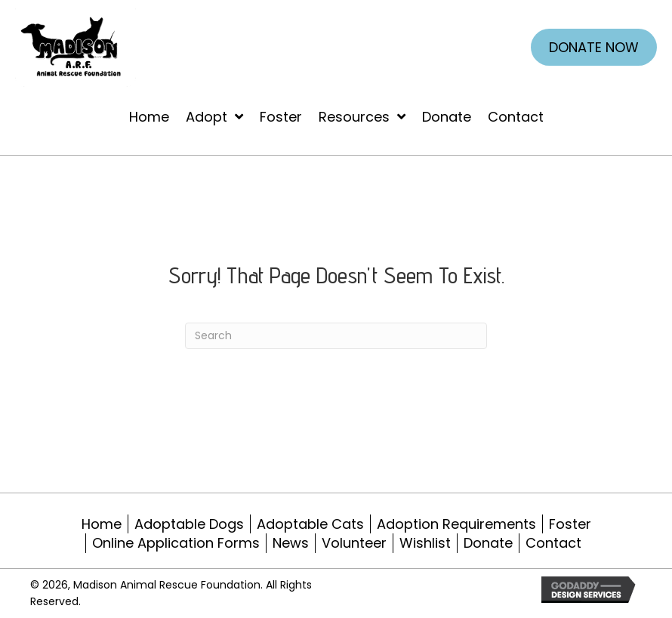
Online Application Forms (176, 543)
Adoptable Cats (310, 524)
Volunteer (354, 543)
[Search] (336, 336)
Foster (570, 524)
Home (102, 524)
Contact (553, 543)
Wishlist (425, 543)
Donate (488, 543)
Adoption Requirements (456, 524)
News (291, 543)
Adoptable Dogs (189, 524)
